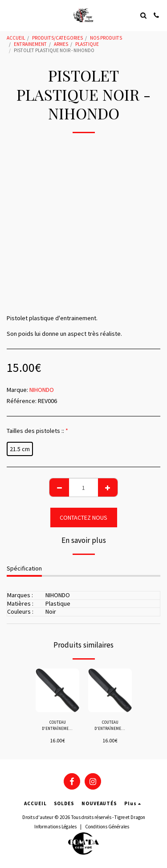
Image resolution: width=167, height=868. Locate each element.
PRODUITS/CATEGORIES (57, 38)
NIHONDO (42, 390)
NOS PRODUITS (106, 38)
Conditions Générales (107, 827)
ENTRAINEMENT (30, 44)
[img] (57, 690)
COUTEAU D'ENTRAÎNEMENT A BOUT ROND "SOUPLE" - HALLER (110, 725)
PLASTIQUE (87, 44)
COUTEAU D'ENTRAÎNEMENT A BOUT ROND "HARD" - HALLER (58, 725)
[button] (10, 15)
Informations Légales (55, 827)
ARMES (61, 44)
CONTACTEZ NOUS (83, 518)
